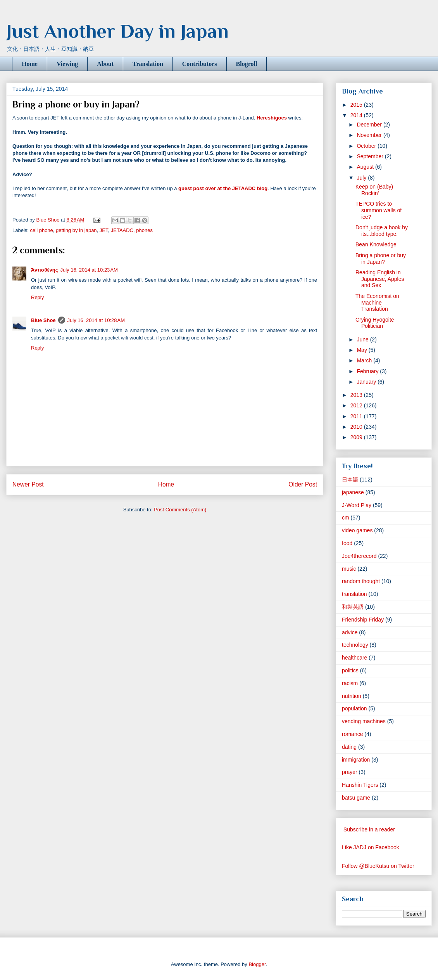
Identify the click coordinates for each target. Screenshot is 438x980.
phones (144, 230)
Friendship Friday (363, 620)
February (368, 371)
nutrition (352, 696)
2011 (357, 416)
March (365, 360)
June (363, 339)
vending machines (364, 721)
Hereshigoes (272, 118)
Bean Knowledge (376, 244)
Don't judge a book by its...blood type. (382, 231)
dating (349, 747)
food (347, 543)
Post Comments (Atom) (180, 510)
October (367, 146)
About (105, 64)
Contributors (200, 64)
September (371, 156)
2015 (357, 105)
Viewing (67, 64)
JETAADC (122, 230)
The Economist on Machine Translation (377, 303)
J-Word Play (357, 505)
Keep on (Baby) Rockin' (374, 190)
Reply (37, 297)
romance (352, 734)
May (362, 350)
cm (346, 518)
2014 (357, 115)
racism (350, 683)
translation (354, 594)
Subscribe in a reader (369, 829)
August (366, 167)
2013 (357, 395)
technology (355, 645)
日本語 (350, 480)
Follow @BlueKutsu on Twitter (378, 866)
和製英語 (353, 607)
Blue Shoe (43, 320)
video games (357, 530)
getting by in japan (76, 230)
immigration (356, 760)
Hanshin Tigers (360, 785)
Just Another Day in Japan (117, 31)
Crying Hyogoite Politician (375, 323)
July (362, 178)
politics (350, 670)
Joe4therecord (359, 556)
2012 (357, 405)
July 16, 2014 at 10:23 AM (89, 270)
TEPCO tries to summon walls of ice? (379, 210)
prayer (350, 772)
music (349, 569)
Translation (148, 64)
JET (104, 230)
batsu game (356, 798)
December (370, 125)
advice (350, 632)
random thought (361, 581)
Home (30, 64)
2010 (357, 427)
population (354, 708)
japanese (353, 492)
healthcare (354, 658)
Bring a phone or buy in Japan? (381, 259)
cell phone (42, 230)
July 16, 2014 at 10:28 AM (96, 320)
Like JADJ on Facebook (371, 847)
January (367, 382)
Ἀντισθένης (44, 270)
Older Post (303, 484)
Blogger (257, 964)
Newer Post (28, 484)
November (370, 135)
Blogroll (247, 64)
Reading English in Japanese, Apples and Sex (380, 279)
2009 (357, 437)
